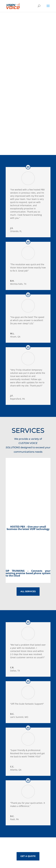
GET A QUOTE (28, 856)
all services (28, 591)
